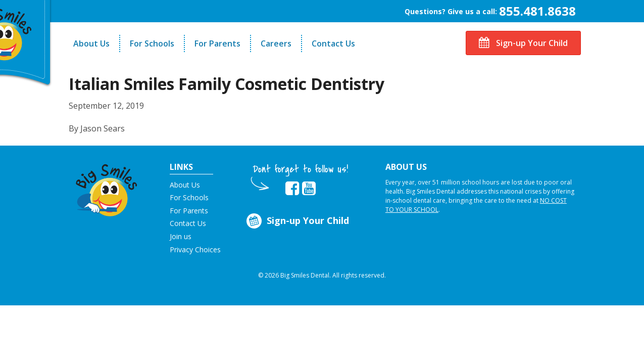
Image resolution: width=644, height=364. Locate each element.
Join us (181, 236)
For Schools (152, 43)
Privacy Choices (195, 249)
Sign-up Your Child (523, 43)
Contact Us (333, 43)
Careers (276, 43)
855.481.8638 (537, 11)
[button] (107, 188)
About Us (91, 43)
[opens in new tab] (292, 189)
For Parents (217, 43)
